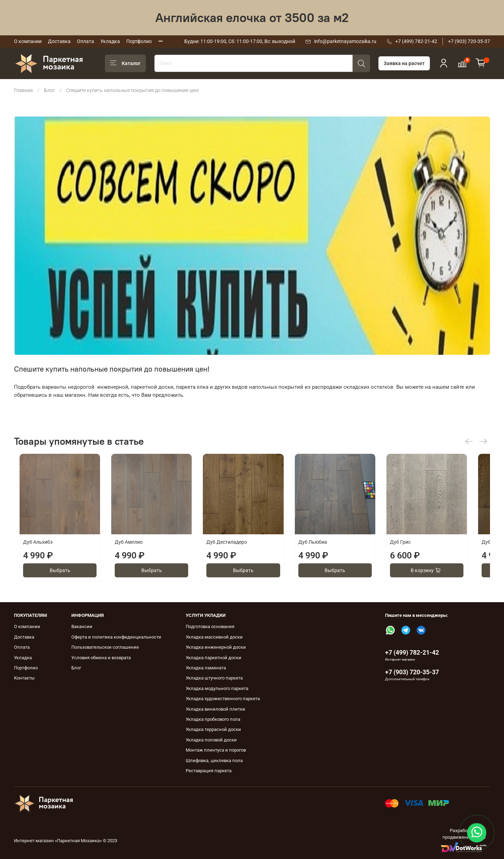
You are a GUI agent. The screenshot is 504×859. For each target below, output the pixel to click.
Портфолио (139, 41)
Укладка (110, 41)
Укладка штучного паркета (214, 678)
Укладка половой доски (211, 740)
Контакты (24, 678)
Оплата (86, 41)
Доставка (59, 41)
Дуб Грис (417, 548)
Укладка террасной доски (213, 729)
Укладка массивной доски (214, 637)
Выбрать (58, 576)
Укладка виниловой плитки (215, 709)
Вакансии (82, 626)
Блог (49, 90)
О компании (28, 41)
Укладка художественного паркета (223, 699)
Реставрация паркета (209, 771)
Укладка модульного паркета (217, 688)
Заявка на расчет (404, 63)
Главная (23, 90)
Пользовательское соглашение (105, 647)
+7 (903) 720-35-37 (469, 41)
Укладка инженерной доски (216, 647)
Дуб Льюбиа (324, 548)
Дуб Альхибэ (33, 548)
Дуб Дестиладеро (233, 548)
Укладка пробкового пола (213, 719)
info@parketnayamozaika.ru (345, 41)
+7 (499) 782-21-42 (416, 41)
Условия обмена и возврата (101, 658)
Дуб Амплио (129, 548)
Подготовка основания (210, 626)
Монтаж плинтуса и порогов (216, 750)
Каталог (125, 63)
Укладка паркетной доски (214, 658)
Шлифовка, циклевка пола (214, 761)
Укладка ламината (206, 668)
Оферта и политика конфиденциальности (116, 637)
